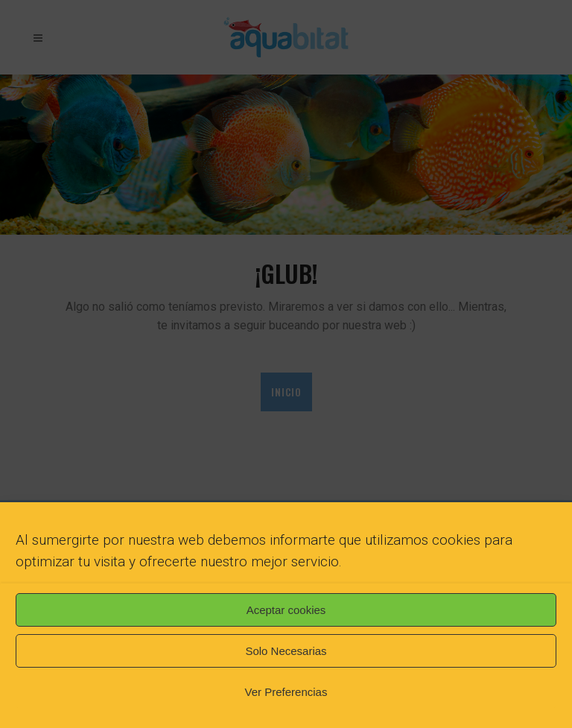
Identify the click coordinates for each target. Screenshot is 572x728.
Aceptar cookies (286, 610)
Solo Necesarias (286, 651)
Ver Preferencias (286, 692)
